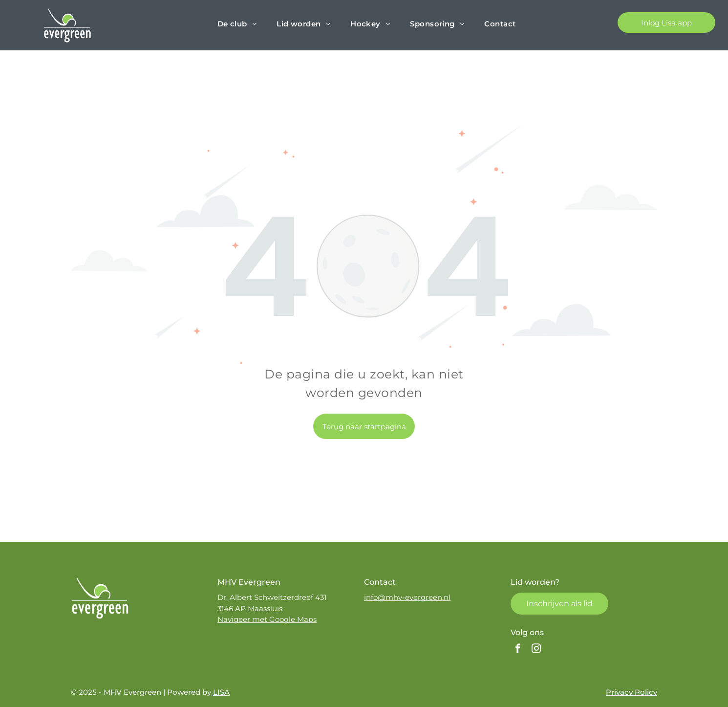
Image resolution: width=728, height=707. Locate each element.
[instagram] (536, 650)
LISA (221, 692)
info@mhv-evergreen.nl (407, 597)
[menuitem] (237, 24)
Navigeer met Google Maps (267, 619)
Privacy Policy (632, 692)
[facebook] (518, 650)
